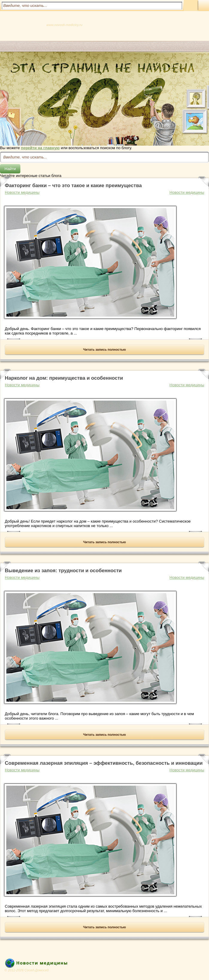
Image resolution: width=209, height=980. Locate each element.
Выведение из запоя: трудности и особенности (63, 571)
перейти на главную (40, 148)
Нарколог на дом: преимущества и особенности (64, 378)
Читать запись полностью (105, 349)
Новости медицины (187, 192)
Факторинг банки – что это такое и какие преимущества (73, 186)
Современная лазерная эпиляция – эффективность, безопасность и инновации (104, 763)
